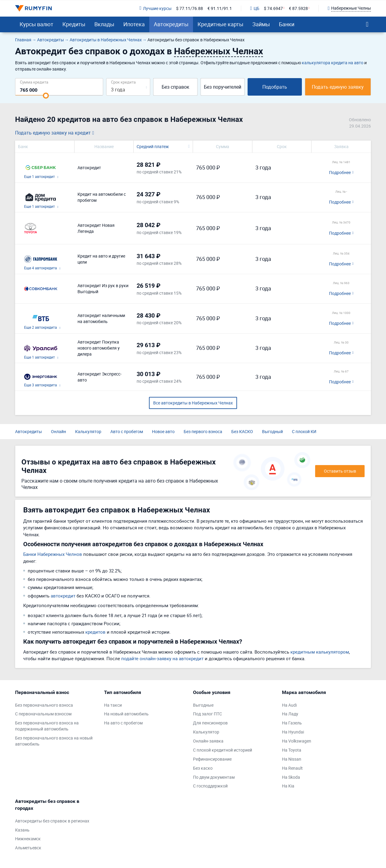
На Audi (289, 705)
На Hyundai (293, 732)
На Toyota (292, 750)
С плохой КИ (304, 431)
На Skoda (291, 777)
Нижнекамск (28, 839)
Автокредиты (171, 24)
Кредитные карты (220, 24)
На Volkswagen (297, 741)
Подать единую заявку (338, 87)
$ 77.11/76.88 (190, 8)
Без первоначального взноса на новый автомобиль (54, 741)
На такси (113, 705)
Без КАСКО (242, 431)
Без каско (203, 768)
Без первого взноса (203, 431)
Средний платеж (153, 146)
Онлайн (59, 431)
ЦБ (255, 8)
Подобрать (275, 87)
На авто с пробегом (123, 723)
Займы (261, 24)
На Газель (292, 723)
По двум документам (214, 777)
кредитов (95, 632)
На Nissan (292, 759)
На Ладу (290, 714)
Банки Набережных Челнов (53, 554)
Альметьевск (28, 848)
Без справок (176, 87)
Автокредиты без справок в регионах (52, 821)
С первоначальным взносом (43, 714)
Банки (287, 24)
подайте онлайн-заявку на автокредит (162, 658)
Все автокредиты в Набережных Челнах (193, 403)
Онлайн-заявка (208, 741)
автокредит (63, 596)
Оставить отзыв (340, 471)
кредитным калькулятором (320, 652)
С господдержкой (210, 786)
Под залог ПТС (207, 714)
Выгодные (203, 705)
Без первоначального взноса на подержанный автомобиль (47, 726)
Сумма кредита (34, 82)
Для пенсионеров (210, 723)
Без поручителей (223, 87)
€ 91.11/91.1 (220, 8)
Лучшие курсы (155, 8)
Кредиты (74, 24)
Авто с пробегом (127, 431)
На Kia (288, 786)
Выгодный (272, 431)
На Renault (292, 768)
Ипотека (134, 24)
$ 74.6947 (273, 8)
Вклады (104, 24)
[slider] (46, 96)
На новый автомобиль (126, 714)
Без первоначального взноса (44, 705)
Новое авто (163, 431)
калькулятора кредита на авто (333, 63)
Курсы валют (36, 24)
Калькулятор (88, 431)
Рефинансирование (212, 759)
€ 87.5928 (298, 8)
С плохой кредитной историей (223, 750)
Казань (22, 830)
